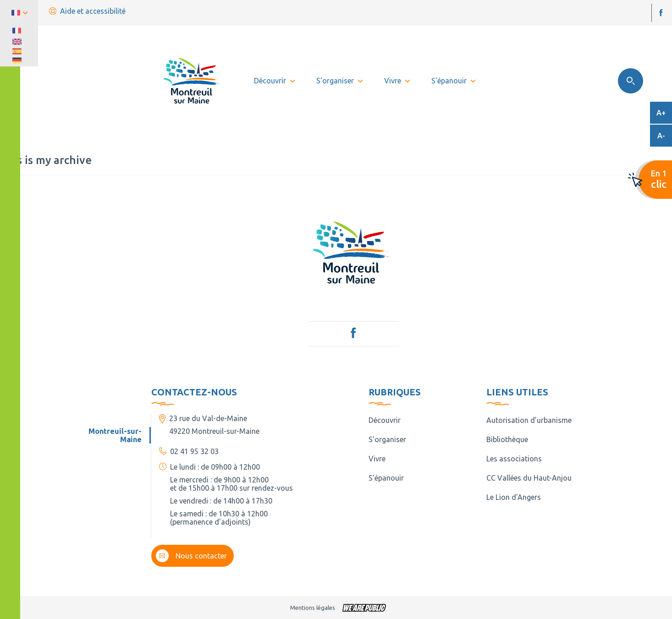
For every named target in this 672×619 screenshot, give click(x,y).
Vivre (377, 459)
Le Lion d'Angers (514, 497)
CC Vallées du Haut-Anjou (529, 478)
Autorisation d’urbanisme (529, 420)
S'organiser (387, 439)
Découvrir (385, 420)
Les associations (514, 459)
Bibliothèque (507, 439)
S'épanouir (386, 478)
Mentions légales (313, 608)
